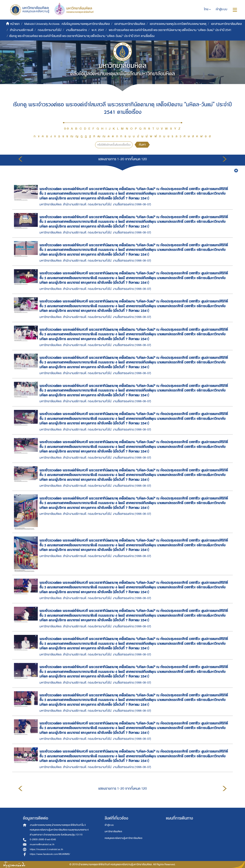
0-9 (66, 129)
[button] (207, 9)
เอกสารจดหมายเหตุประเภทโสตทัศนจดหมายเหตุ (178, 24)
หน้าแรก (15, 24)
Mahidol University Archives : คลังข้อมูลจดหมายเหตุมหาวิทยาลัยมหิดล (67, 24)
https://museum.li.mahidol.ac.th (46, 849)
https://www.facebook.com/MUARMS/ (50, 854)
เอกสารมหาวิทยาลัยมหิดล (130, 24)
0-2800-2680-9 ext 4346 (43, 839)
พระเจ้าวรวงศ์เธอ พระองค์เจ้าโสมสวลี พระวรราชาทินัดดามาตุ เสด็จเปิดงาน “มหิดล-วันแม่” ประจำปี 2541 (170, 30)
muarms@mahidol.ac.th (42, 844)
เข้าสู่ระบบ (109, 825)
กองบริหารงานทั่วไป (50, 30)
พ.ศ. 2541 (98, 30)
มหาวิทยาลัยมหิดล (113, 831)
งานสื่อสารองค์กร (76, 30)
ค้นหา (142, 145)
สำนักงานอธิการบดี (22, 30)
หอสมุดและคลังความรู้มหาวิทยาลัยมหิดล (123, 838)
